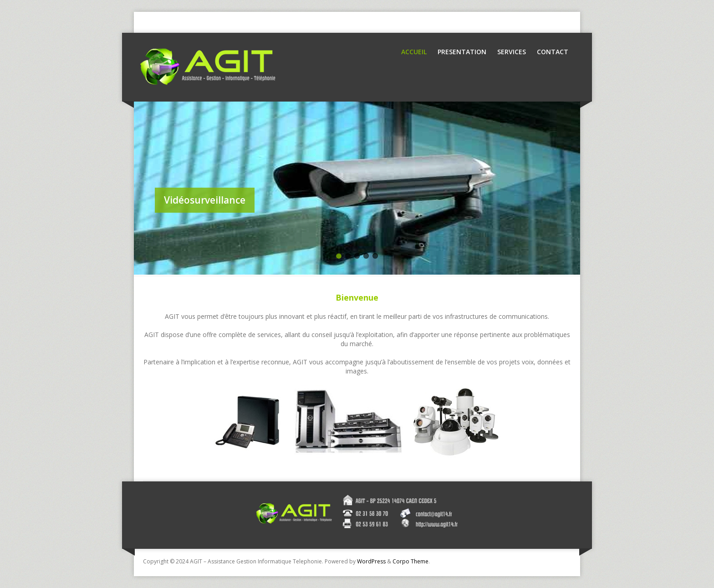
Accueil (414, 52)
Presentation (462, 52)
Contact (553, 52)
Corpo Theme (411, 561)
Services (512, 52)
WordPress (371, 561)
